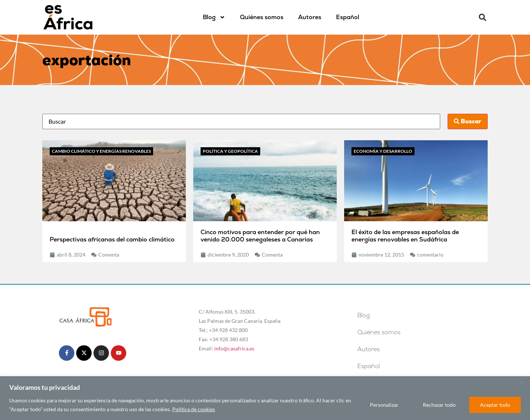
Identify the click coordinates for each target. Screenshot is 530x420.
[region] (265, 398)
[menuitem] (348, 17)
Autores (310, 17)
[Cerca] (522, 382)
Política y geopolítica (230, 151)
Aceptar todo (495, 405)
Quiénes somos (262, 17)
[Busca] (241, 121)
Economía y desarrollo (383, 151)
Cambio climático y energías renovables (101, 151)
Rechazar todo (439, 405)
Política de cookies (194, 409)
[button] (483, 17)
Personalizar (384, 405)
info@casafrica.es (234, 348)
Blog (214, 17)
